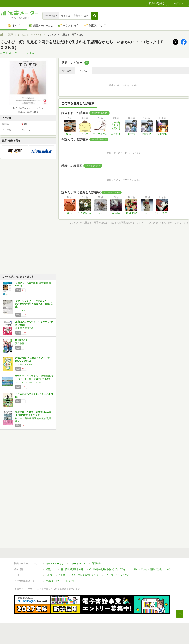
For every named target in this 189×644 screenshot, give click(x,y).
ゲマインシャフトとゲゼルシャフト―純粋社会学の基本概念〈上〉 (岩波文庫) (34, 304)
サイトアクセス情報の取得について (152, 569)
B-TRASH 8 (21, 340)
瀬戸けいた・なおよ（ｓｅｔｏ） (25, 35)
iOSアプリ (71, 581)
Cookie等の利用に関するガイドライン (109, 569)
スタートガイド (78, 564)
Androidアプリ (53, 581)
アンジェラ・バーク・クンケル (30, 382)
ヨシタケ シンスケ (24, 364)
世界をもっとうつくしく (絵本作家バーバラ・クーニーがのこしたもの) (34, 377)
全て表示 (67, 71)
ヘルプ (49, 575)
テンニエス (20, 310)
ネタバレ (84, 71)
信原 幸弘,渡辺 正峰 (24, 328)
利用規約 (96, 564)
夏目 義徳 (20, 343)
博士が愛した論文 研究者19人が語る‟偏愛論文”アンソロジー (33, 414)
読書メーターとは (55, 564)
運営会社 (50, 569)
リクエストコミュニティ (117, 575)
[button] (95, 16)
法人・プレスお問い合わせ (85, 575)
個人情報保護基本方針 (72, 569)
